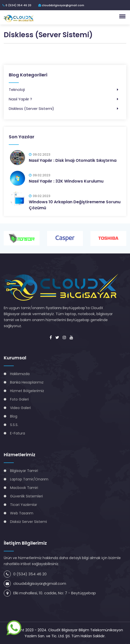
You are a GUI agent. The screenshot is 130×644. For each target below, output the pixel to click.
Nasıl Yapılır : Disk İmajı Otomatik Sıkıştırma (73, 160)
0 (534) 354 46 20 (17, 5)
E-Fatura (18, 433)
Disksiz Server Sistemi (28, 522)
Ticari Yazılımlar (24, 505)
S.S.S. (14, 425)
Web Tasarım (22, 513)
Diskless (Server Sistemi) (31, 108)
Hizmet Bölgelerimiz (27, 391)
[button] (121, 16)
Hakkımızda (20, 374)
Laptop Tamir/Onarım (29, 479)
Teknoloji (17, 90)
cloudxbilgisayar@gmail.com (61, 5)
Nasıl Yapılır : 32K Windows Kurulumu (66, 181)
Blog (14, 416)
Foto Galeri (19, 399)
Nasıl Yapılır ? (20, 99)
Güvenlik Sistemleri (26, 496)
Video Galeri (20, 408)
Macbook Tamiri (24, 488)
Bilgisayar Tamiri (24, 471)
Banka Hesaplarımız (27, 382)
